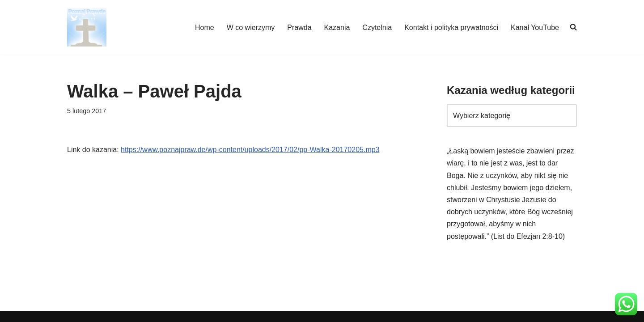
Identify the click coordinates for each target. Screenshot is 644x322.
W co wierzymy (251, 28)
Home (205, 28)
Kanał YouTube (535, 28)
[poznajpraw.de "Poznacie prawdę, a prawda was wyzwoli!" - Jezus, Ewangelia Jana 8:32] (87, 27)
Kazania (337, 28)
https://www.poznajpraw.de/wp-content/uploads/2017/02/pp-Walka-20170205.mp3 (250, 150)
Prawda (299, 28)
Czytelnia (377, 28)
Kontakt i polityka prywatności (451, 28)
